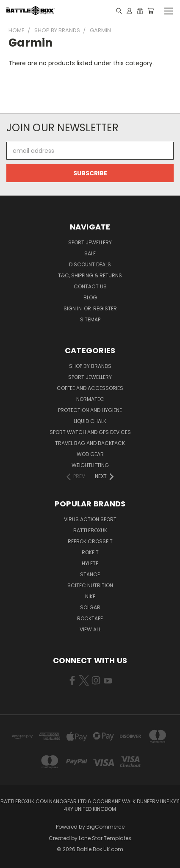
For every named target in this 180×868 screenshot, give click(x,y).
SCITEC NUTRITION (90, 585)
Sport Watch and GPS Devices (90, 432)
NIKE (90, 596)
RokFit (90, 552)
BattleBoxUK (90, 530)
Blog (90, 297)
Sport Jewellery (90, 242)
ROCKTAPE (90, 618)
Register (105, 308)
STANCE (90, 574)
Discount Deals (90, 264)
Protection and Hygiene (90, 410)
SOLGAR (90, 607)
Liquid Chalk (90, 421)
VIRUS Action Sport (90, 519)
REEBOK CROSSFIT (90, 541)
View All (90, 629)
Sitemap (90, 319)
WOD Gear (90, 454)
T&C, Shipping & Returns (90, 275)
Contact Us (90, 286)
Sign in (73, 308)
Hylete (90, 563)
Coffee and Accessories (90, 388)
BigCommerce (105, 827)
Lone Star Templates (105, 838)
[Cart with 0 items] (151, 11)
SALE (90, 253)
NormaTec (90, 399)
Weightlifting (90, 465)
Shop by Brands (90, 366)
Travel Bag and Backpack (90, 443)
